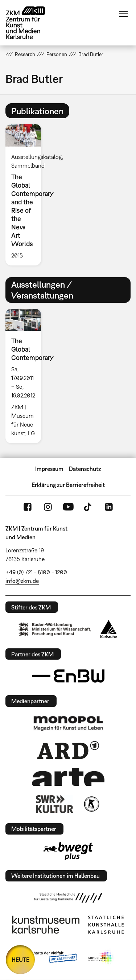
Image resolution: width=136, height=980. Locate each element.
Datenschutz (85, 469)
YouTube (68, 507)
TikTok (88, 507)
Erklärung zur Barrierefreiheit (68, 485)
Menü (123, 14)
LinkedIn (109, 507)
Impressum (49, 469)
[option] (26, 195)
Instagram (48, 507)
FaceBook (28, 507)
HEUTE (20, 960)
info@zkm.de (22, 581)
